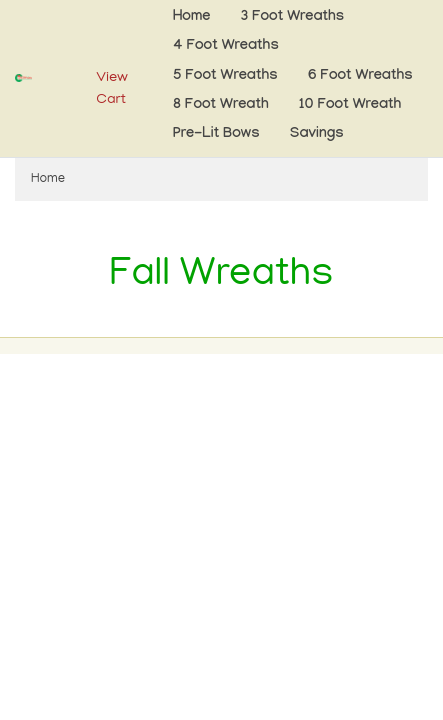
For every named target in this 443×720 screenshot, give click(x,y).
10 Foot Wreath (350, 105)
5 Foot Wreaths (225, 76)
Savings (317, 134)
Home (191, 17)
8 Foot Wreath (221, 105)
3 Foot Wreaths (292, 17)
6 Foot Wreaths (360, 76)
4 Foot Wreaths (226, 46)
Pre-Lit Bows (216, 134)
